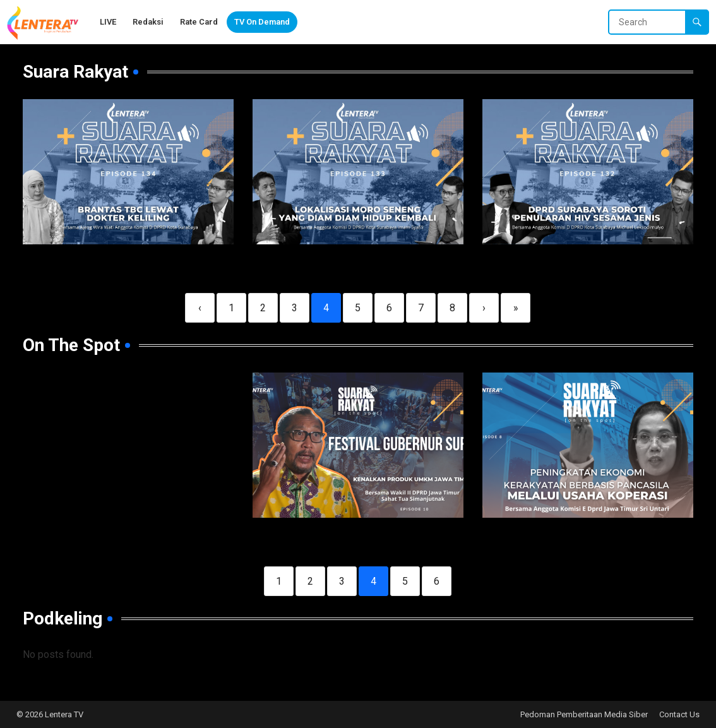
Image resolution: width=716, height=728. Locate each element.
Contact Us (679, 714)
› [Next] (484, 308)
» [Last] (516, 308)
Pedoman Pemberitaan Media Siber (584, 714)
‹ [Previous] (200, 308)
